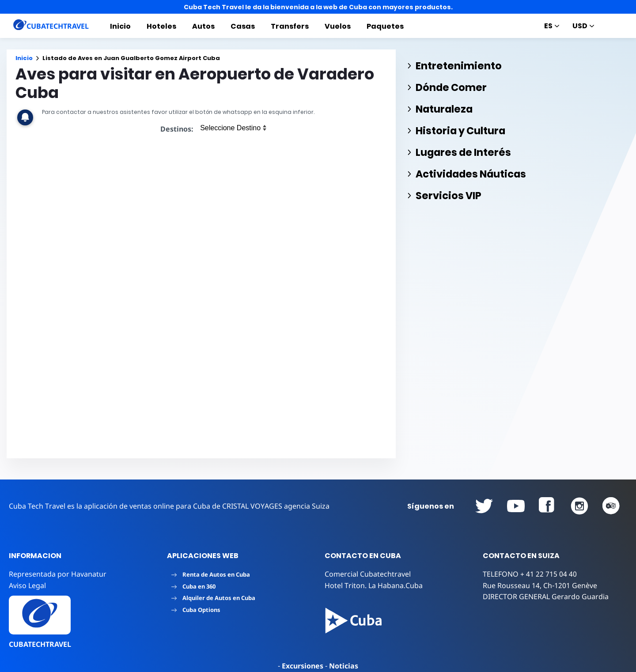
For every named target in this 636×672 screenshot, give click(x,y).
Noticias (344, 666)
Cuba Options (196, 610)
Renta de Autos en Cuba (211, 574)
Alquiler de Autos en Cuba (213, 598)
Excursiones (303, 666)
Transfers (290, 26)
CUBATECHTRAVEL (40, 644)
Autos (203, 26)
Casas (243, 26)
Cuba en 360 (193, 586)
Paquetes (385, 26)
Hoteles (161, 26)
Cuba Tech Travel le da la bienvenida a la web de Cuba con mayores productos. (318, 7)
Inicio (120, 26)
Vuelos (338, 26)
